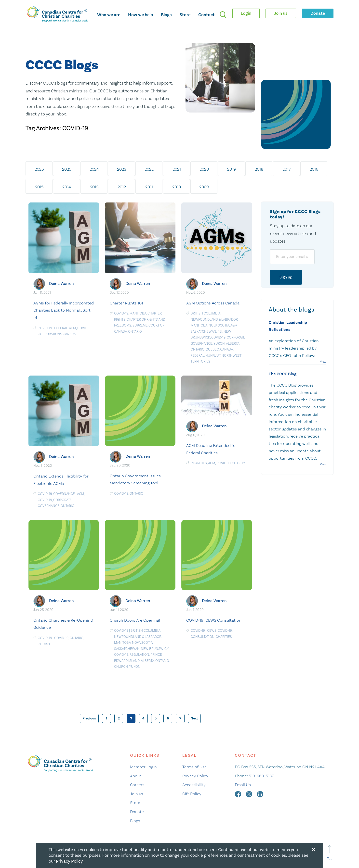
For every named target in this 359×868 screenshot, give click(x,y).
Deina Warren (61, 283)
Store (185, 15)
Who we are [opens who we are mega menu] (109, 15)
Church (45, 644)
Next (194, 718)
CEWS (212, 631)
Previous (89, 718)
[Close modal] (314, 849)
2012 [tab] (122, 187)
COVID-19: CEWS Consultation (214, 620)
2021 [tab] (177, 169)
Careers (137, 785)
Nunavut (213, 356)
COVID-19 (45, 328)
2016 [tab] (314, 169)
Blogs (166, 15)
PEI (220, 332)
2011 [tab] (149, 187)
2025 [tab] (67, 169)
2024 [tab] (94, 169)
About (136, 776)
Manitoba (138, 313)
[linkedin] (260, 794)
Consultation (203, 637)
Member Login (143, 767)
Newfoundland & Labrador (214, 320)
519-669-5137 (261, 776)
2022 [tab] (149, 169)
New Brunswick (155, 649)
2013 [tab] (94, 187)
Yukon (219, 344)
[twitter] (250, 794)
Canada (226, 349)
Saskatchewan (203, 332)
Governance (64, 494)
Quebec (212, 349)
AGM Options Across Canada (213, 303)
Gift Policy (192, 794)
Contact (206, 15)
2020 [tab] (204, 169)
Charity (239, 463)
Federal (61, 328)
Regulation (139, 655)
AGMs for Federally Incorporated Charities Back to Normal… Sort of (64, 310)
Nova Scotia (219, 325)
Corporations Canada (57, 334)
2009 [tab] (204, 187)
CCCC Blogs (62, 65)
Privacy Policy (195, 776)
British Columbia (206, 313)
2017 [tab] (286, 169)
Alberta (233, 344)
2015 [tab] (39, 187)
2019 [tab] (232, 169)
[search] (223, 15)
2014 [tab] (67, 187)
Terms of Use (194, 767)
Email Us (243, 785)
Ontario (135, 332)
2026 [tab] (39, 169)
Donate (137, 812)
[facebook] (239, 794)
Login (246, 13)
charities (199, 463)
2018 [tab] (259, 169)
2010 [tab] (177, 187)
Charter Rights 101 (126, 303)
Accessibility (194, 785)
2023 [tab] (122, 169)
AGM (73, 328)
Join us (137, 794)
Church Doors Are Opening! (135, 620)
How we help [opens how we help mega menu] (141, 15)
